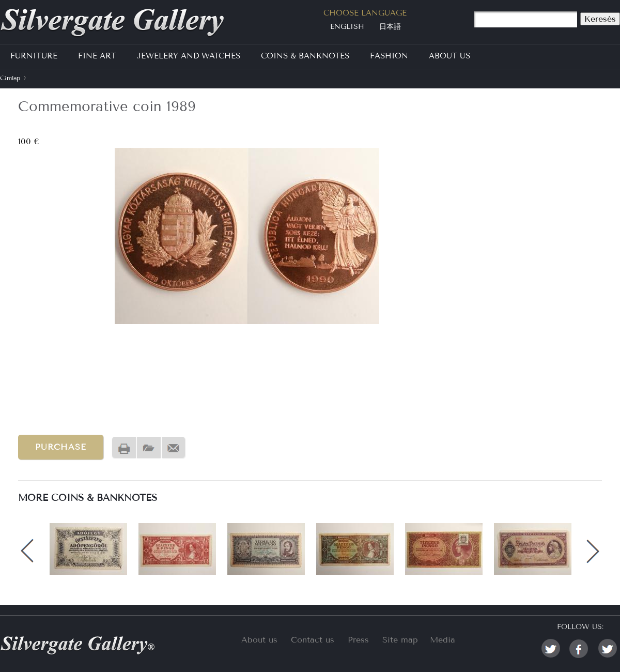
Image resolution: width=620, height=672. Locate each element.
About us (259, 640)
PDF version (149, 448)
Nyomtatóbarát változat (124, 448)
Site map (400, 640)
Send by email (174, 448)
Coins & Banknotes (305, 56)
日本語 (390, 27)
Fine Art (97, 56)
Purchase (61, 447)
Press (358, 640)
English (347, 27)
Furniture (34, 56)
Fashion (389, 56)
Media (443, 640)
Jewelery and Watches (189, 56)
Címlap (10, 78)
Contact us (313, 640)
